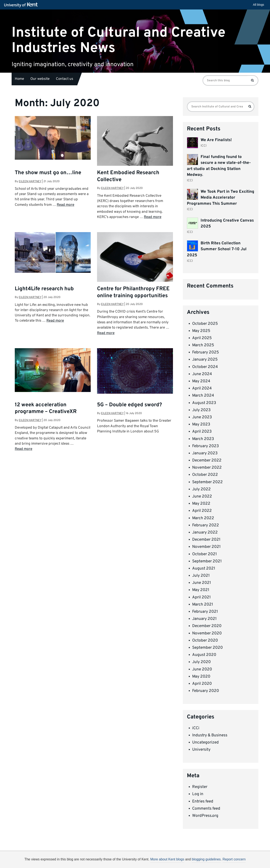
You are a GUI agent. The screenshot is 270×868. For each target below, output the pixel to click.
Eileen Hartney (30, 181)
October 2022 (205, 475)
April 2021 (201, 597)
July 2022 (201, 489)
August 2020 (204, 655)
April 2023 (202, 432)
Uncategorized (205, 742)
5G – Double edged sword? (130, 405)
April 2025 (202, 338)
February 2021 (205, 612)
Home (19, 79)
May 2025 (201, 331)
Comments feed (206, 809)
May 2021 (201, 590)
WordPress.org (205, 816)
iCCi (196, 728)
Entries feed (203, 801)
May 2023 (201, 424)
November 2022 (207, 468)
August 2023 (204, 403)
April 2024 (202, 388)
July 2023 (201, 410)
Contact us (65, 79)
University (201, 750)
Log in (198, 794)
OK (204, 861)
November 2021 (206, 547)
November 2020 (207, 633)
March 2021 (203, 605)
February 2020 (206, 691)
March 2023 (203, 439)
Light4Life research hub (44, 289)
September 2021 (207, 561)
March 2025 (203, 345)
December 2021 (206, 540)
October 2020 (205, 641)
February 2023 (205, 446)
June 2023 (202, 417)
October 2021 (205, 554)
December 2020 (207, 626)
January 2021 (204, 619)
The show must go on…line (48, 173)
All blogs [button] (259, 5)
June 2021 (202, 583)
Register (200, 787)
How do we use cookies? (163, 860)
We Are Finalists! (216, 140)
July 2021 (201, 576)
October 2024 (205, 367)
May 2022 (201, 504)
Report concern (234, 859)
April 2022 (202, 511)
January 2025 (205, 360)
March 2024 (203, 396)
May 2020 (201, 677)
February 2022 (206, 525)
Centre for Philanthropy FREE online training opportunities (133, 292)
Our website (40, 79)
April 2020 (202, 684)
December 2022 (207, 460)
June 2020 (202, 669)
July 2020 (201, 662)
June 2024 (202, 374)
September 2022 (207, 482)
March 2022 (203, 518)
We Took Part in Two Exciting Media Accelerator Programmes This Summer (221, 198)
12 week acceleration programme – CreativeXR (46, 409)
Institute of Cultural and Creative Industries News (119, 40)
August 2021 (204, 568)
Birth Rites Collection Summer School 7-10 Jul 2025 (217, 249)
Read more (65, 205)
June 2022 (202, 496)
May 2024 (201, 381)
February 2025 (206, 352)
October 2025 (205, 324)
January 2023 (205, 453)
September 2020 (207, 648)
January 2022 (205, 532)
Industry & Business (210, 735)
